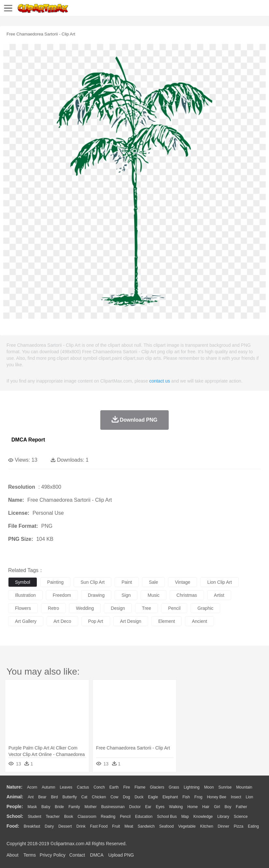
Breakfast (32, 826)
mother (90, 807)
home (192, 807)
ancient (199, 621)
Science (241, 817)
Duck (139, 797)
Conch (99, 787)
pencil (174, 608)
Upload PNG (121, 855)
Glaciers (157, 787)
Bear (42, 797)
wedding (85, 608)
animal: (15, 797)
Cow (114, 797)
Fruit (116, 826)
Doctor (135, 807)
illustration (25, 595)
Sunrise (225, 787)
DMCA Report (28, 440)
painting (56, 582)
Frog (198, 797)
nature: (14, 787)
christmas (187, 595)
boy (228, 807)
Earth (114, 787)
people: (15, 806)
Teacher (53, 817)
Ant (31, 797)
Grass (174, 787)
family (74, 807)
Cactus (83, 787)
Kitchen (207, 826)
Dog (126, 797)
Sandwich (146, 826)
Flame (140, 787)
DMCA (97, 855)
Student (34, 817)
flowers (23, 608)
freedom (62, 595)
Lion (250, 797)
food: (13, 826)
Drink (81, 826)
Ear (148, 807)
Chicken (99, 797)
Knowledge (203, 817)
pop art (96, 621)
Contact (77, 855)
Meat (129, 826)
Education (144, 817)
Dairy (49, 826)
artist (219, 595)
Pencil (125, 817)
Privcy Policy (53, 855)
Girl (217, 807)
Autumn (48, 787)
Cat (85, 797)
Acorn (32, 787)
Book (69, 817)
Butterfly (70, 797)
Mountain (244, 787)
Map (185, 817)
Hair (206, 807)
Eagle (153, 797)
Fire (127, 787)
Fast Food (99, 826)
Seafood (167, 826)
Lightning (192, 787)
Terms (30, 855)
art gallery (26, 621)
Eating (253, 826)
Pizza (239, 826)
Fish (186, 797)
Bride (59, 807)
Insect (236, 797)
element (167, 621)
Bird (54, 797)
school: (15, 816)
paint (127, 582)
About (13, 855)
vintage (183, 582)
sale (153, 582)
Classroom (87, 817)
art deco (62, 621)
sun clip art (92, 582)
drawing (96, 595)
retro (53, 608)
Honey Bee (216, 797)
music (154, 595)
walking (176, 807)
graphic (205, 608)
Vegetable (187, 826)
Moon (209, 787)
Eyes (160, 807)
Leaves (66, 787)
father (241, 807)
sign (126, 595)
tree (147, 608)
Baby (46, 807)
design (118, 608)
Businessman (113, 807)
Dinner (224, 826)
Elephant (170, 797)
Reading (108, 817)
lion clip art (219, 582)
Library (223, 817)
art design (131, 621)
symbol (23, 582)
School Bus (167, 817)
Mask (32, 807)
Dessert (65, 826)
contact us (160, 381)
